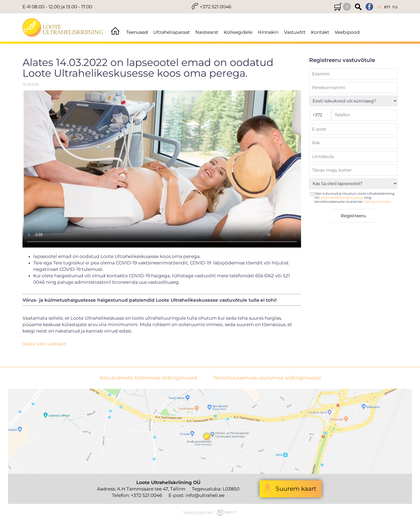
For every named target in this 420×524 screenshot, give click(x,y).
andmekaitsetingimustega (342, 198)
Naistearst (207, 32)
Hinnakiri (268, 32)
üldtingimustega (377, 202)
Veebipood (347, 32)
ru (395, 7)
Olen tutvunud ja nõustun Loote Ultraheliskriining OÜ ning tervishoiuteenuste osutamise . (354, 198)
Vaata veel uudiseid (44, 344)
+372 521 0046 (215, 7)
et (380, 7)
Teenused (137, 32)
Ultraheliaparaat (172, 32)
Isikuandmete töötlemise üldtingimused (148, 378)
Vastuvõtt (295, 32)
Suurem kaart (296, 489)
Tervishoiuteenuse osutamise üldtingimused (267, 378)
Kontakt (320, 32)
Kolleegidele (238, 32)
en (387, 7)
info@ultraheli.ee (205, 495)
